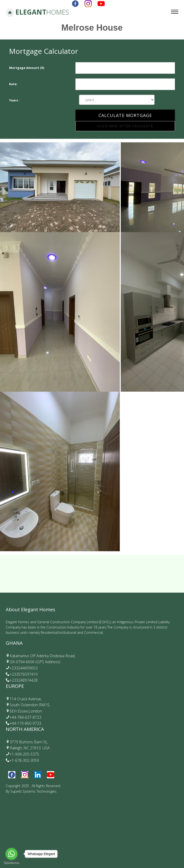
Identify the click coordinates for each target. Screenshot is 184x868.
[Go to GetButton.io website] (11, 863)
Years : (14, 100)
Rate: (13, 84)
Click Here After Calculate (125, 126)
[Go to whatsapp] (11, 854)
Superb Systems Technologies (33, 791)
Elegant (42, 12)
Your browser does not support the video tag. (92, 828)
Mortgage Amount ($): (27, 68)
